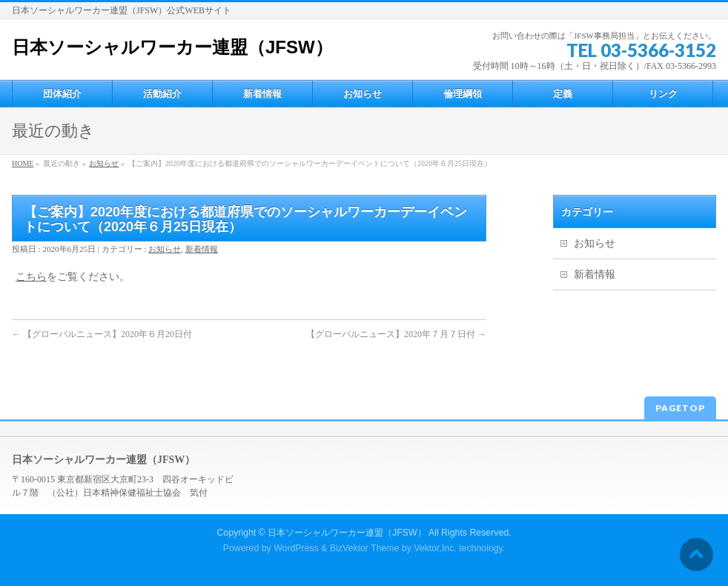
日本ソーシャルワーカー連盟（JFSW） (172, 47)
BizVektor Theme (365, 548)
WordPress (296, 548)
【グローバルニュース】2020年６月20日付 (102, 334)
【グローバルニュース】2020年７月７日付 (396, 334)
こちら (31, 277)
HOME (23, 163)
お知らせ (104, 163)
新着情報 (202, 249)
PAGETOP (680, 408)
